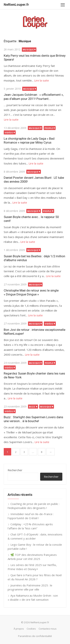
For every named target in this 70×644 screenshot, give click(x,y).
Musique (28, 50)
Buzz (32, 407)
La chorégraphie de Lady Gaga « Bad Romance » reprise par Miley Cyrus (29, 140)
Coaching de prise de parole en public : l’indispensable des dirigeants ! (34, 506)
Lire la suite (42, 80)
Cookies (31, 629)
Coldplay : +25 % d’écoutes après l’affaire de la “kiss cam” (30, 526)
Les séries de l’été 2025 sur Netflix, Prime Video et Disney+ (32, 567)
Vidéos (9, 133)
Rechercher (15, 470)
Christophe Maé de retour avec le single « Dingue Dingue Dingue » (31, 292)
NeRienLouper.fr (16, 5)
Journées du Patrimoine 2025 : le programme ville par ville (30, 587)
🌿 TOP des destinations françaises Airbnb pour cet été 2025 (32, 557)
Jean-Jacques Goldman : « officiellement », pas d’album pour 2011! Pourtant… (34, 97)
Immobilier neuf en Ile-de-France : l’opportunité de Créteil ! (31, 516)
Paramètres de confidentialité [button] (35, 636)
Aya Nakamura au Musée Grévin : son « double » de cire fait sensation (33, 598)
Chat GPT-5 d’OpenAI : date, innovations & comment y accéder (35, 536)
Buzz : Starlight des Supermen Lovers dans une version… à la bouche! (33, 419)
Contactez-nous (48, 629)
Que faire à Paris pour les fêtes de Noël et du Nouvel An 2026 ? (35, 577)
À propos (19, 629)
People (49, 128)
